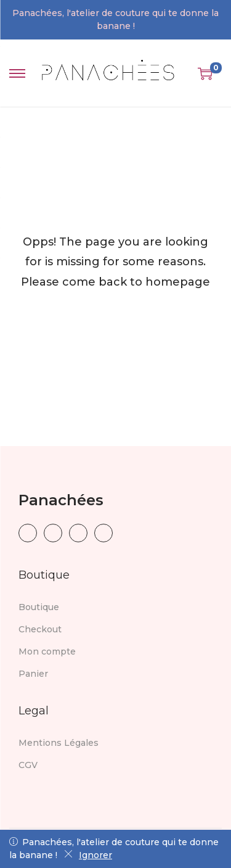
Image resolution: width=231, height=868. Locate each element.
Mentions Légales (59, 743)
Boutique (39, 607)
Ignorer (88, 855)
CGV (28, 765)
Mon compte (47, 651)
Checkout (40, 629)
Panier (33, 674)
